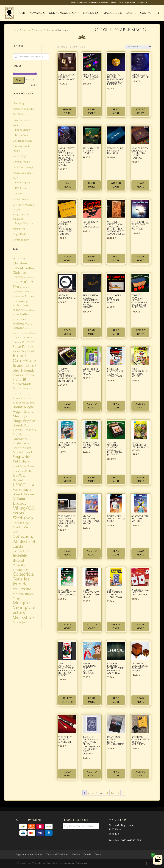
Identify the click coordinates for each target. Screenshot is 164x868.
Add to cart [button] (67, 111)
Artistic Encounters (79, 3)
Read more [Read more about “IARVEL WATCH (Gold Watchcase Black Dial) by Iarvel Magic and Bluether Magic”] (67, 185)
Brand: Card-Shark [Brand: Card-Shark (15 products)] (25, 368)
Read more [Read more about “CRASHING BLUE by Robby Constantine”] (116, 774)
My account (130, 3)
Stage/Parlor (20, 234)
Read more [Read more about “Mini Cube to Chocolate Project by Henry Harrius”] (140, 185)
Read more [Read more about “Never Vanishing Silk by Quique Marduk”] (92, 700)
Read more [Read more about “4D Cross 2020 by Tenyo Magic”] (140, 553)
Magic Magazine (25, 223)
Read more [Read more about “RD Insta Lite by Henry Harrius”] (92, 185)
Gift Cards (19, 194)
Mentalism (19, 229)
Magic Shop (91, 13)
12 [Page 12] (112, 793)
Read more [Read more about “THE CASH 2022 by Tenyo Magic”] (67, 479)
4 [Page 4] (97, 793)
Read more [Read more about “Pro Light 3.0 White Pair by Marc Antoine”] (140, 258)
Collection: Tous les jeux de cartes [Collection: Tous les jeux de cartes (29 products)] (24, 581)
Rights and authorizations (29, 854)
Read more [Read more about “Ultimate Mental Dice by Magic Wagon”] (140, 700)
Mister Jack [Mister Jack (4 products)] (20, 622)
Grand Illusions (22, 199)
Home (21, 13)
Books (16, 125)
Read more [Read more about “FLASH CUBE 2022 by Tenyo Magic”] (92, 479)
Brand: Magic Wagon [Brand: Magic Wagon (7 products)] (23, 409)
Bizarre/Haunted (23, 120)
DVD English (22, 183)
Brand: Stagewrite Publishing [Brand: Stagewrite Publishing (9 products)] (23, 457)
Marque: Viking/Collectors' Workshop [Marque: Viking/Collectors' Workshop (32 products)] (25, 610)
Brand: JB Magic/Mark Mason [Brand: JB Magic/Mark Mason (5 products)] (22, 384)
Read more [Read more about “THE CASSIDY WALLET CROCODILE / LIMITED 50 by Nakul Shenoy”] (92, 332)
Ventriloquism (21, 240)
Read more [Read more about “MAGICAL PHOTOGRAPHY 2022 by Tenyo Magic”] (116, 406)
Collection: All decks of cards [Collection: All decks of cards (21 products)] (24, 541)
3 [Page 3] (93, 793)
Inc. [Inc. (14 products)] (29, 589)
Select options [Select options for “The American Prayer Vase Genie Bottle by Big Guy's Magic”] (67, 700)
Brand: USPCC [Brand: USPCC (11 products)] (25, 473)
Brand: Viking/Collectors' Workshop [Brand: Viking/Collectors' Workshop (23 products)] (24, 511)
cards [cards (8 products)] (17, 532)
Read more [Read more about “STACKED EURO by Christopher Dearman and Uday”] (116, 700)
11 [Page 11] (107, 793)
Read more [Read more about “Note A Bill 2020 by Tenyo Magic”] (116, 553)
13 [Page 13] (118, 793)
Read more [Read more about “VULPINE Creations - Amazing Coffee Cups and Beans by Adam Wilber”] (116, 258)
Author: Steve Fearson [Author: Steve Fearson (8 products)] (24, 344)
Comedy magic (21, 162)
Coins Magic (20, 156)
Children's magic (22, 141)
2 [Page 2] (89, 793)
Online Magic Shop (63, 13)
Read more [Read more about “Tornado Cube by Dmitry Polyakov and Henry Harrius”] (67, 258)
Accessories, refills (23, 109)
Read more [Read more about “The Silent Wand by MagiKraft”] (67, 774)
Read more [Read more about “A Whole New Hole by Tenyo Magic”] (140, 626)
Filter (19, 80)
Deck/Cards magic (23, 167)
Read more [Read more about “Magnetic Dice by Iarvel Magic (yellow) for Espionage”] (116, 111)
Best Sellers (19, 114)
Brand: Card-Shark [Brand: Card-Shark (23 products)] (25, 358)
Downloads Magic (23, 173)
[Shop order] (138, 47)
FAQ (121, 3)
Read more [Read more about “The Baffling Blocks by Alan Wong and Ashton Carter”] (67, 553)
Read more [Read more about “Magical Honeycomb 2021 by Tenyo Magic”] (140, 479)
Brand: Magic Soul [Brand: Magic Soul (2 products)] (24, 403)
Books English (23, 130)
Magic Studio (113, 13)
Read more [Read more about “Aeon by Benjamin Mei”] (67, 332)
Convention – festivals (99, 3)
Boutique (26, 30)
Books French (23, 135)
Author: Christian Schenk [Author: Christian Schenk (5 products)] (24, 272)
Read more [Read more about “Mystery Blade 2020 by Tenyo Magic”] (67, 626)
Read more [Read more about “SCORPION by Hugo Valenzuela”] (92, 258)
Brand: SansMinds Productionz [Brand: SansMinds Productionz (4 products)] (21, 439)
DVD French (22, 188)
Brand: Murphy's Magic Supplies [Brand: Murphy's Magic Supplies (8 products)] (25, 416)
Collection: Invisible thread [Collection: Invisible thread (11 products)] (22, 556)
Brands (87, 854)
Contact (146, 13)
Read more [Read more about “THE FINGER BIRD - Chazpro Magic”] (116, 332)
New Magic (37, 13)
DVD (16, 178)
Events (131, 13)
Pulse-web (82, 863)
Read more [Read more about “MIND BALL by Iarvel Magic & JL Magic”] (92, 111)
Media (113, 3)
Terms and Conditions (57, 854)
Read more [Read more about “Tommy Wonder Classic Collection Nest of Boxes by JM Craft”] (67, 406)
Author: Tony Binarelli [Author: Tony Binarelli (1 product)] (24, 351)
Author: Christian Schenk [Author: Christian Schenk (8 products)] (20, 263)
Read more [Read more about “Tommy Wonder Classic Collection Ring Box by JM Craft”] (116, 479)
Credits (76, 854)
